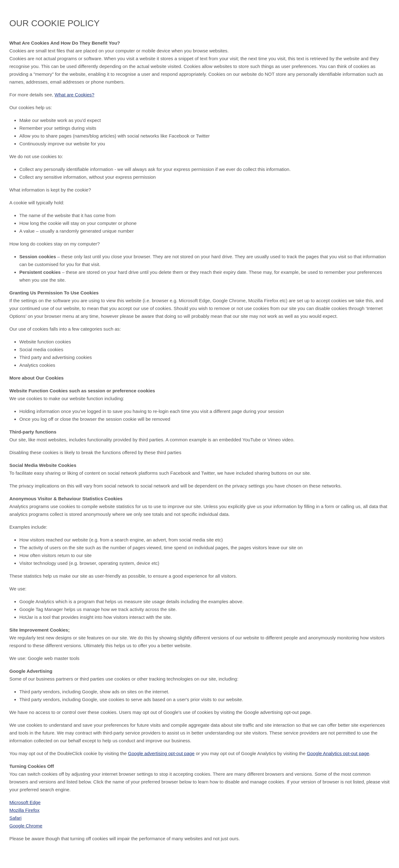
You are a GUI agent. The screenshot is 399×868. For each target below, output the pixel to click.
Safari (15, 818)
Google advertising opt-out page (161, 753)
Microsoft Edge (25, 802)
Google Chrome (26, 826)
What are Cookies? (75, 95)
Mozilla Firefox (24, 810)
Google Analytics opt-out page (338, 753)
